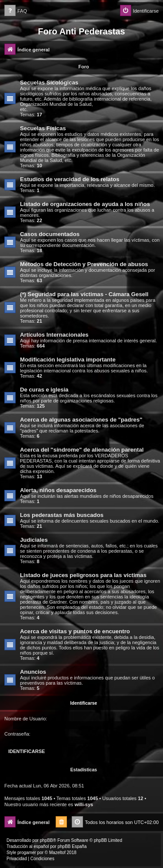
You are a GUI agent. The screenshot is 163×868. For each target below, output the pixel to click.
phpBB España (72, 846)
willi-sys (84, 804)
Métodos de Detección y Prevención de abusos (84, 264)
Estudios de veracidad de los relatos (70, 179)
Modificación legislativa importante (68, 360)
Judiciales (34, 540)
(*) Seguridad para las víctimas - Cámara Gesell (84, 294)
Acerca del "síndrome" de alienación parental (82, 450)
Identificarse (84, 703)
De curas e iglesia (44, 390)
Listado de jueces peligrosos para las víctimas (83, 575)
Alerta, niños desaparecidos (58, 490)
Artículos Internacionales (54, 335)
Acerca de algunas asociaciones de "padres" (81, 420)
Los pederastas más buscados (62, 515)
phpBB (47, 840)
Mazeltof (57, 853)
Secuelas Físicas (43, 128)
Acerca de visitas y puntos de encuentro (75, 631)
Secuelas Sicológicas (49, 83)
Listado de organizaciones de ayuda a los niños (85, 204)
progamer (27, 853)
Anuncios (33, 672)
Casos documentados (50, 234)
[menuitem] (16, 11)
